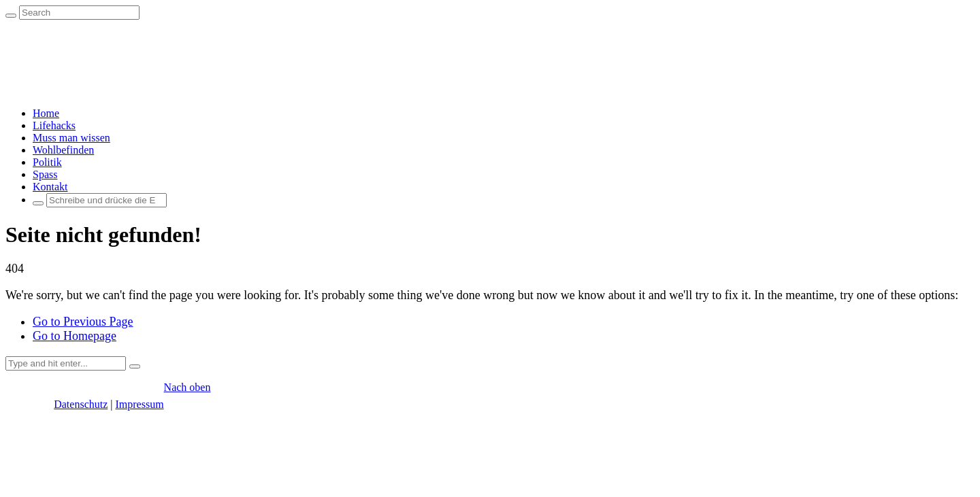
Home (46, 113)
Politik (47, 162)
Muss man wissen (71, 138)
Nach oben (187, 387)
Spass (45, 174)
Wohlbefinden (63, 150)
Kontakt (50, 187)
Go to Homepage (75, 336)
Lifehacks (54, 125)
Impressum (139, 404)
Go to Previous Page (83, 322)
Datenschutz (81, 404)
